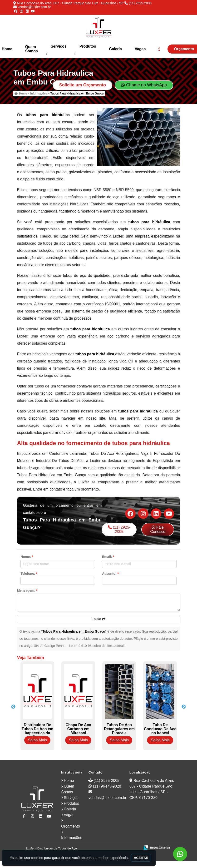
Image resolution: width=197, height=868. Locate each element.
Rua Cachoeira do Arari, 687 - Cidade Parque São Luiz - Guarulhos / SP (70, 3)
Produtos (88, 46)
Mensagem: (27, 590)
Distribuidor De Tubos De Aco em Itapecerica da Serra (37, 731)
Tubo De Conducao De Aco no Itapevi (160, 729)
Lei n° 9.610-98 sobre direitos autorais (97, 646)
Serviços (59, 46)
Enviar (98, 619)
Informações (72, 838)
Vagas (140, 49)
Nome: (27, 557)
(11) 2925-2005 (140, 3)
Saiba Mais (37, 740)
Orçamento (71, 826)
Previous (13, 707)
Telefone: (29, 574)
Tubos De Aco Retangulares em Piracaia (119, 729)
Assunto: (110, 574)
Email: (108, 557)
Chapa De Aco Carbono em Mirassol (78, 729)
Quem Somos (32, 49)
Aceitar (141, 858)
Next (184, 707)
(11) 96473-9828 (107, 786)
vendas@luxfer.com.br (34, 7)
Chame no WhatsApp (144, 85)
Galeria (115, 49)
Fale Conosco (158, 529)
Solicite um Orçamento (83, 85)
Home (69, 781)
